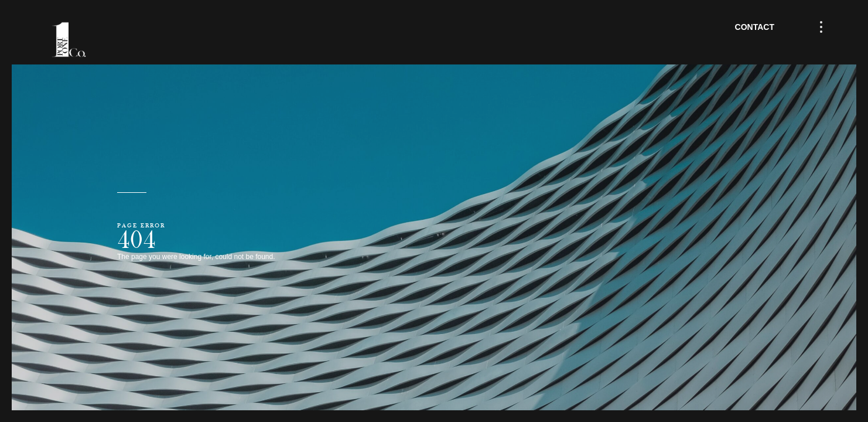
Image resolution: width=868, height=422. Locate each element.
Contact (755, 27)
